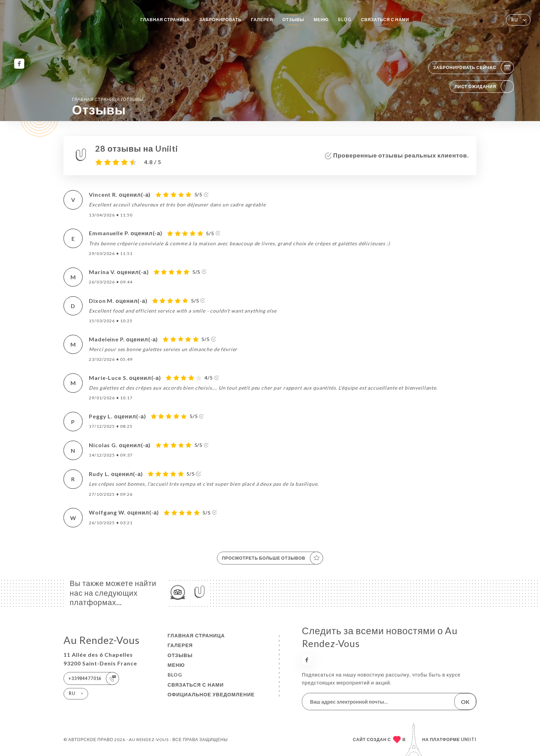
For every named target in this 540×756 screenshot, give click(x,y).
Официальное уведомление (211, 694)
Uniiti (469, 740)
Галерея (262, 20)
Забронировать (220, 20)
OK (465, 702)
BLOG (345, 20)
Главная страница (165, 20)
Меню (321, 20)
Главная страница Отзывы (108, 99)
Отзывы (293, 20)
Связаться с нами (385, 20)
